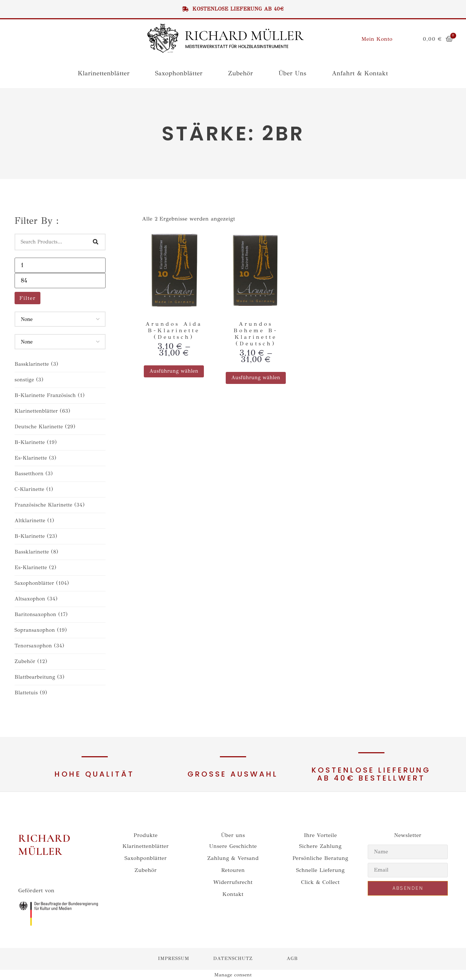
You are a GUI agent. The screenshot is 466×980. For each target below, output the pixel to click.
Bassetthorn (34, 474)
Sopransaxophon (41, 630)
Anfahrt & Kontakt (360, 73)
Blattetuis (31, 693)
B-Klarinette (36, 442)
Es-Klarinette (35, 458)
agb (292, 959)
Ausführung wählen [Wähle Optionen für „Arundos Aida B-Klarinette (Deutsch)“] (174, 371)
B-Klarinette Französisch (50, 395)
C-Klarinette (34, 489)
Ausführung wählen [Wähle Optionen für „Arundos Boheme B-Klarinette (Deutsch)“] (256, 378)
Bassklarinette (36, 364)
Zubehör (240, 73)
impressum (174, 959)
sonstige (29, 380)
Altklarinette (34, 521)
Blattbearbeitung (40, 677)
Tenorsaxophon (40, 646)
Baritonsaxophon (41, 614)
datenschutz (233, 959)
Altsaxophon (36, 599)
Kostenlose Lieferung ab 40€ (233, 9)
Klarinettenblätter (104, 73)
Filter (27, 298)
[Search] (96, 242)
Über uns (293, 73)
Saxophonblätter (179, 73)
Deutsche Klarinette (45, 427)
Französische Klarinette (50, 505)
